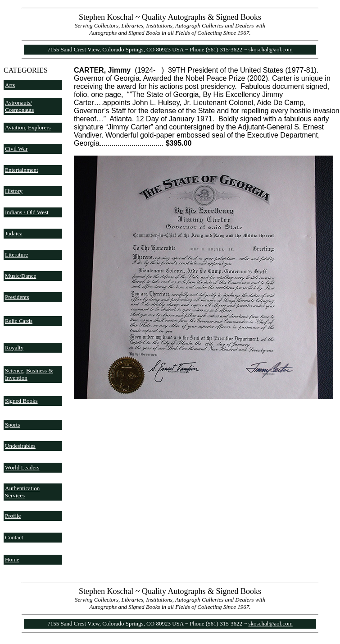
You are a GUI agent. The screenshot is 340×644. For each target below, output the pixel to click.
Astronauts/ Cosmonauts (19, 106)
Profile (13, 516)
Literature (16, 255)
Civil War (16, 149)
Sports (12, 425)
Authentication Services (22, 492)
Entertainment (22, 170)
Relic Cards (19, 321)
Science (14, 370)
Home (12, 559)
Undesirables (20, 446)
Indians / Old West (27, 212)
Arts (10, 85)
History (14, 191)
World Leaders (22, 467)
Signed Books (21, 401)
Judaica (14, 233)
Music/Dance (20, 276)
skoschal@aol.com (271, 49)
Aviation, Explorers (28, 127)
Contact (14, 537)
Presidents (17, 297)
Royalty (14, 347)
